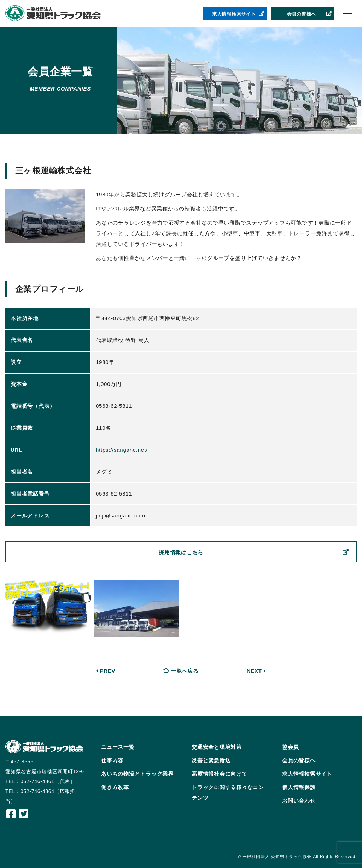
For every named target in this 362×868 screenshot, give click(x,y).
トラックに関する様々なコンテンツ (228, 792)
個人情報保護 (299, 787)
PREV (106, 671)
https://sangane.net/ (122, 450)
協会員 (290, 747)
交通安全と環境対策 (217, 747)
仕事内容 (112, 760)
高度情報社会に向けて (220, 774)
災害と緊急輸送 (211, 760)
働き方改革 (115, 787)
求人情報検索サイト (238, 14)
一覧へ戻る (181, 671)
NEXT (256, 671)
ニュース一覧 (118, 747)
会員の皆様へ (310, 14)
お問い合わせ (299, 801)
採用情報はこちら (254, 552)
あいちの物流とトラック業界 (137, 774)
